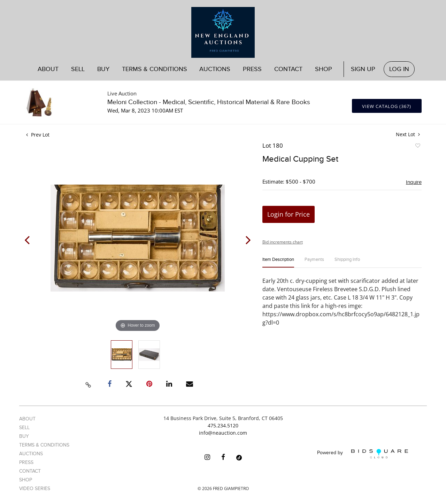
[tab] (278, 262)
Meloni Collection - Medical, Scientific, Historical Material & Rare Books (209, 102)
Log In (399, 69)
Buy (103, 69)
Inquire (414, 182)
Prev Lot (38, 135)
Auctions (215, 69)
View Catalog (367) (387, 106)
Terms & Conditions (155, 69)
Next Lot (408, 134)
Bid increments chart (283, 242)
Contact (288, 69)
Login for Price (289, 214)
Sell (78, 69)
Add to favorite (417, 147)
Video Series (35, 489)
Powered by (363, 454)
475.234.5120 (223, 425)
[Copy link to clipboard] (89, 384)
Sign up (363, 69)
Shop (324, 69)
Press (252, 69)
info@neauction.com (223, 433)
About (48, 69)
